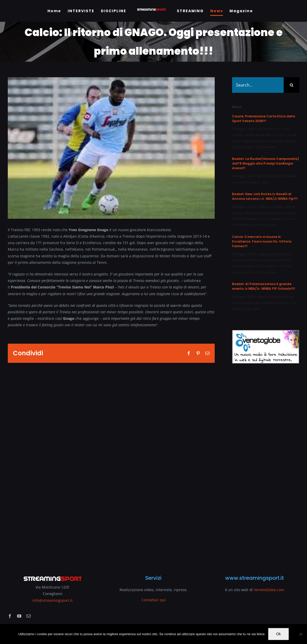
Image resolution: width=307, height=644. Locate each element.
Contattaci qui (153, 600)
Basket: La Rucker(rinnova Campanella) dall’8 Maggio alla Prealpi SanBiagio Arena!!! (266, 163)
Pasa (248, 309)
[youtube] (19, 616)
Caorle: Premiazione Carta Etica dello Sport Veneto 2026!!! (264, 119)
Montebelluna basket (273, 303)
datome (287, 296)
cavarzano (272, 260)
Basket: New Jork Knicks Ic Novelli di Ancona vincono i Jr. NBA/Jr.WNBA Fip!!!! (265, 196)
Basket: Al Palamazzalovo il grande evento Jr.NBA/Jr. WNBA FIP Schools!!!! (264, 286)
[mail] (29, 616)
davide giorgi (254, 135)
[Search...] (258, 85)
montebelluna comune (250, 225)
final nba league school (250, 219)
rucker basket (287, 176)
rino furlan (275, 141)
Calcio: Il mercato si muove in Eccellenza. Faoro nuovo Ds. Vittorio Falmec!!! (262, 241)
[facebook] (10, 616)
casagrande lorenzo (247, 260)
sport (250, 147)
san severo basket (246, 182)
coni (278, 129)
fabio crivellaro (284, 213)
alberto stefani (268, 296)
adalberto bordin (270, 207)
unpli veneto (266, 147)
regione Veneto (254, 141)
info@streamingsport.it (53, 600)
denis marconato (258, 213)
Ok (278, 634)
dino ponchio (276, 135)
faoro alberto (267, 266)
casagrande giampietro (275, 254)
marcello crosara (282, 219)
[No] (301, 634)
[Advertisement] (266, 466)
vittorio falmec (266, 272)
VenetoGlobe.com (269, 590)
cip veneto (265, 129)
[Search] (291, 85)
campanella (266, 176)
